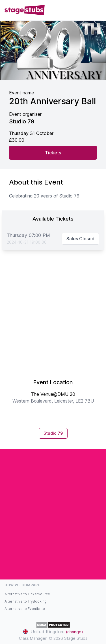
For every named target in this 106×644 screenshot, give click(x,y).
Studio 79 (53, 433)
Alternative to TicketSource (27, 594)
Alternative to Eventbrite (25, 609)
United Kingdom (53, 632)
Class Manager (33, 638)
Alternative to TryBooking (26, 601)
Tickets (53, 153)
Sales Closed (80, 239)
